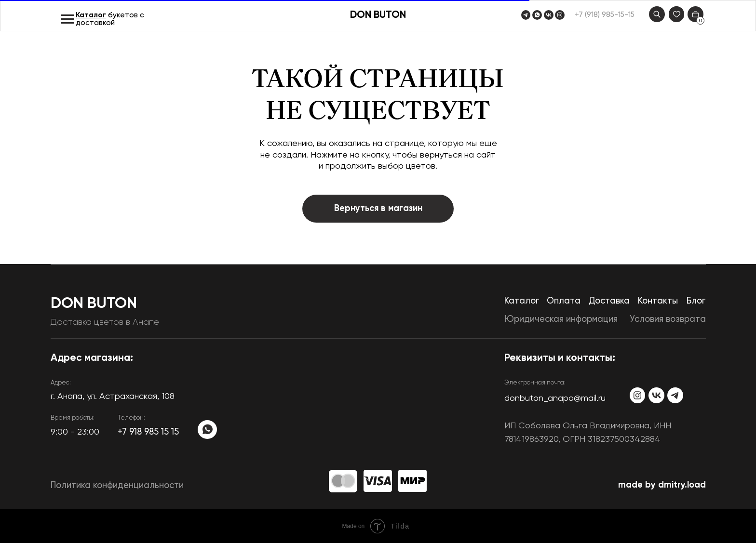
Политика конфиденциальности (117, 486)
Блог (696, 301)
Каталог (91, 15)
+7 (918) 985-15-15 (605, 15)
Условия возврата (668, 319)
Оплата (564, 301)
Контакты (658, 301)
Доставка (609, 301)
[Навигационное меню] (67, 19)
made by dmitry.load (662, 485)
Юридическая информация (561, 319)
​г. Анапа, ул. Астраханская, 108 (113, 397)
